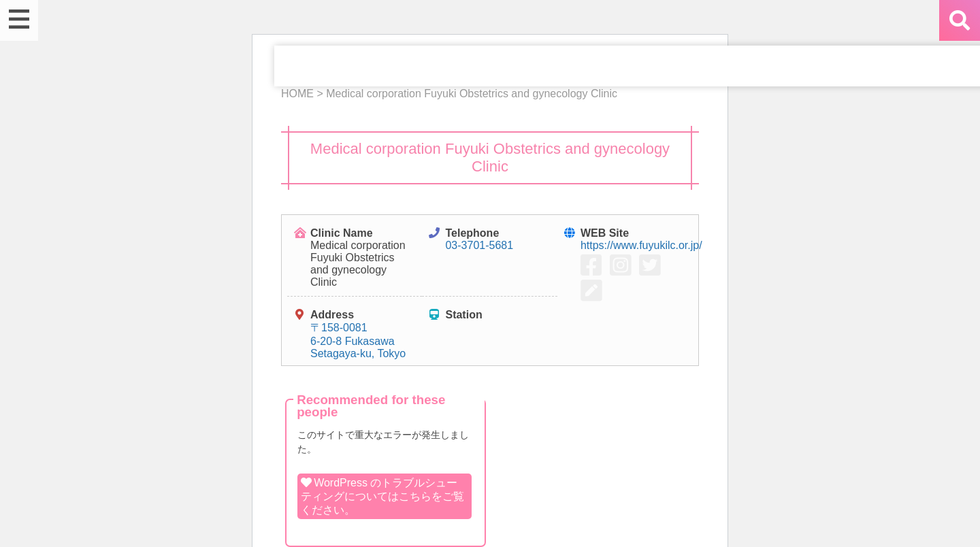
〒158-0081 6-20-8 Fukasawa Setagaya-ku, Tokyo (358, 341)
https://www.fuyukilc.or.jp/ (641, 245)
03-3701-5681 (479, 245)
